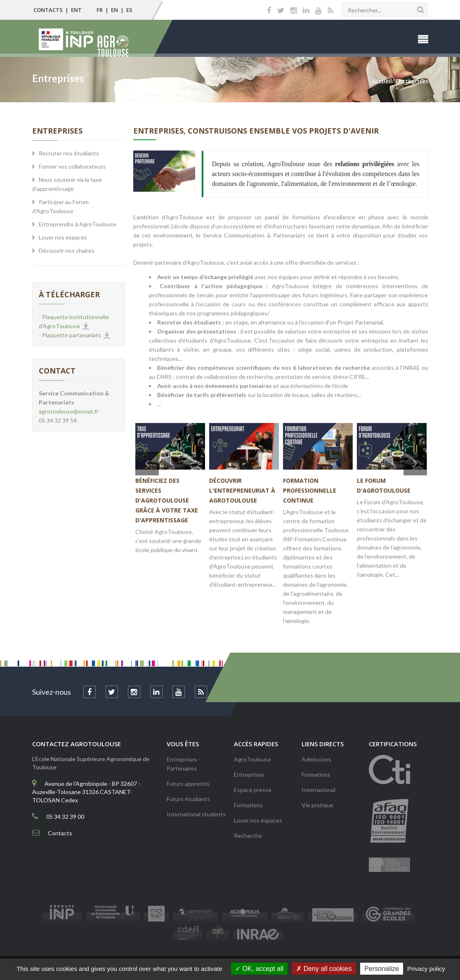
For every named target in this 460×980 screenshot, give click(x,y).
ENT (76, 10)
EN (114, 10)
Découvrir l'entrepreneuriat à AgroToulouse (242, 490)
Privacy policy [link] (426, 969)
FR (100, 10)
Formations (248, 805)
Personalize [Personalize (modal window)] (382, 969)
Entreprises (249, 774)
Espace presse (253, 790)
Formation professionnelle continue (310, 490)
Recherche (248, 835)
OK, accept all (259, 969)
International (318, 790)
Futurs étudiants (188, 799)
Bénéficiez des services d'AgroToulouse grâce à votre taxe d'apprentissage (167, 500)
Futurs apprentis (188, 784)
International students (196, 814)
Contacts (48, 10)
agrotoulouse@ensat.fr (69, 411)
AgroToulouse (252, 759)
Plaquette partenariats (72, 335)
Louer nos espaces (258, 820)
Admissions (316, 759)
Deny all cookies (324, 969)
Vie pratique (317, 805)
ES (129, 10)
